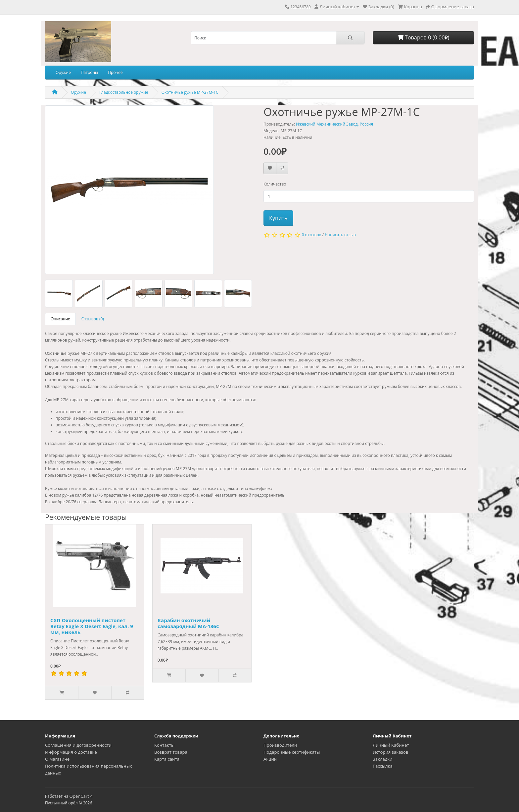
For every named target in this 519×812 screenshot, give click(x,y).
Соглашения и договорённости (78, 745)
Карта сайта (167, 759)
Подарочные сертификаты (292, 752)
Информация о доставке (71, 752)
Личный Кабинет (391, 745)
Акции (270, 759)
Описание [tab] (60, 319)
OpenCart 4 (81, 796)
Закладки (382, 759)
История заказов (390, 752)
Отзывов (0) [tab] (93, 319)
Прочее (115, 72)
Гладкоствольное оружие (124, 92)
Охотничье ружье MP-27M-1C (190, 92)
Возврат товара (171, 752)
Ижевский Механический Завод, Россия (334, 124)
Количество (275, 184)
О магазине (57, 759)
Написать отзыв (340, 235)
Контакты (164, 745)
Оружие (63, 72)
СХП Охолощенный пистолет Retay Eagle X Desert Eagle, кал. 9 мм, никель (92, 626)
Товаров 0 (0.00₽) (424, 37)
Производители (280, 745)
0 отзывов (312, 235)
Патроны (89, 72)
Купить (278, 218)
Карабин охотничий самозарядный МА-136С (188, 623)
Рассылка (383, 766)
